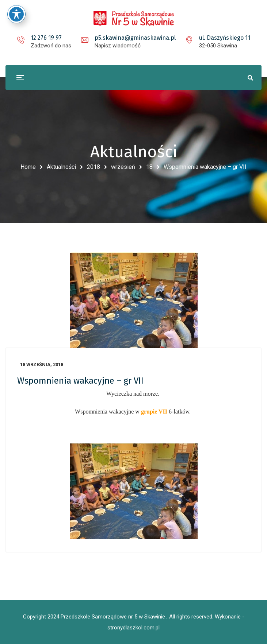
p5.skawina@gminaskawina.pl (135, 38)
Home (28, 167)
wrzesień (123, 167)
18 (149, 167)
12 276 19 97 (46, 38)
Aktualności (61, 167)
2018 (94, 167)
